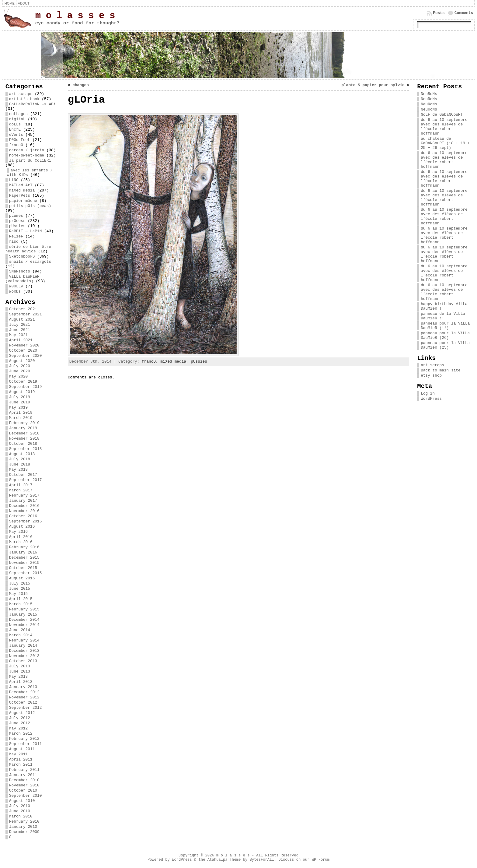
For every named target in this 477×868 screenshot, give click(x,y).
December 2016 (24, 506)
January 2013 (23, 687)
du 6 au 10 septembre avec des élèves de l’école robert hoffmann (444, 127)
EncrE (15, 130)
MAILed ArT (21, 185)
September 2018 (26, 449)
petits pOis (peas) (30, 206)
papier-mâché (23, 201)
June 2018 (20, 464)
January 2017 (23, 501)
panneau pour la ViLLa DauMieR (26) (445, 336)
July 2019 (20, 397)
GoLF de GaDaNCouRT (442, 115)
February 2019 (24, 423)
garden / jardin (27, 150)
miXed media (22, 190)
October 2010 (23, 791)
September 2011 (26, 744)
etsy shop (431, 376)
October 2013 (23, 661)
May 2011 (18, 754)
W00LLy (16, 286)
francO (16, 145)
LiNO (14, 180)
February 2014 (24, 640)
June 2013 (20, 671)
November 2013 (24, 656)
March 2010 (21, 816)
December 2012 (24, 692)
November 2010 (24, 785)
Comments (464, 13)
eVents (16, 135)
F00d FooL (20, 140)
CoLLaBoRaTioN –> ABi (33, 104)
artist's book (24, 99)
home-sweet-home (27, 155)
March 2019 (21, 418)
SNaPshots (20, 271)
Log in (428, 394)
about (24, 3)
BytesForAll (262, 860)
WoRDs (15, 292)
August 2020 (22, 361)
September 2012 (26, 708)
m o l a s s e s (75, 16)
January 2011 (23, 775)
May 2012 (18, 728)
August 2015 (22, 578)
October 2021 (23, 309)
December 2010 (24, 780)
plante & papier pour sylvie (373, 85)
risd (14, 242)
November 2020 (24, 345)
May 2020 (18, 376)
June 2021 (20, 330)
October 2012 (23, 703)
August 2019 (22, 392)
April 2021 (21, 340)
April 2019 (21, 413)
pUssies (17, 226)
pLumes (16, 216)
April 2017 (21, 485)
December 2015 (24, 558)
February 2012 (24, 739)
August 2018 (22, 454)
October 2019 (23, 382)
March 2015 (21, 604)
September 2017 (26, 480)
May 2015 (18, 594)
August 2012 (22, 713)
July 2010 (20, 806)
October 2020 (23, 351)
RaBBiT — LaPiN (26, 231)
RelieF (16, 236)
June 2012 (20, 723)
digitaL (17, 119)
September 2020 (26, 356)
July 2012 (20, 718)
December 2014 (24, 620)
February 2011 (24, 770)
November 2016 (24, 511)
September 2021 (26, 314)
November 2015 (24, 563)
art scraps (21, 94)
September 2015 (26, 573)
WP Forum (321, 860)
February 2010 (24, 822)
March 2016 (21, 542)
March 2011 (21, 765)
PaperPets (20, 196)
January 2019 (23, 428)
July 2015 (20, 583)
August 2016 (22, 527)
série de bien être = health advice (31, 249)
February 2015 (24, 609)
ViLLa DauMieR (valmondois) (23, 279)
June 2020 (20, 371)
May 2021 (18, 335)
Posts (439, 13)
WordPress (431, 399)
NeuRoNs (429, 94)
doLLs (15, 124)
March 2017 (21, 490)
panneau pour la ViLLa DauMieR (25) (445, 345)
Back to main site (441, 370)
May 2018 (18, 470)
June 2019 (20, 402)
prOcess (17, 221)
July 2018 (20, 459)
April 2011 (21, 759)
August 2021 (22, 320)
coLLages (18, 114)
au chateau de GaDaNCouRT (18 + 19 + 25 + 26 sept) (445, 143)
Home (10, 3)
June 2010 (20, 811)
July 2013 (20, 666)
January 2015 (23, 615)
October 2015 (23, 568)
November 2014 (24, 625)
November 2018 (24, 439)
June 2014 (20, 630)
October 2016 (23, 516)
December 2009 (24, 832)
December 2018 (24, 433)
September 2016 (26, 521)
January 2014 (23, 646)
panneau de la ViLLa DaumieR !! (443, 316)
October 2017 (23, 475)
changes (81, 85)
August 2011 (22, 749)
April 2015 (21, 599)
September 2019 (26, 387)
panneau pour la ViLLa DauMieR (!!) (445, 326)
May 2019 (18, 408)
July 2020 (20, 366)
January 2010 (23, 827)
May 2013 (18, 677)
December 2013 (24, 651)
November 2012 (24, 697)
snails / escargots (30, 262)
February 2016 (24, 547)
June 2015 (20, 589)
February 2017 (24, 495)
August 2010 (22, 801)
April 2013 (21, 682)
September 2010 (26, 796)
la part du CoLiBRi (30, 161)
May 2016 (18, 532)
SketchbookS (22, 257)
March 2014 (21, 635)
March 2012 (21, 734)
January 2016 (23, 552)
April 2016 (21, 537)
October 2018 (23, 444)
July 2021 (20, 325)
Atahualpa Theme (224, 860)
